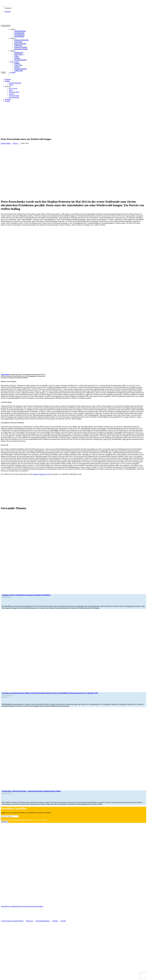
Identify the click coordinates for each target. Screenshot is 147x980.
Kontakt (13, 72)
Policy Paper (19, 54)
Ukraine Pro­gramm (20, 69)
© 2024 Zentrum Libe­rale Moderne (12, 921)
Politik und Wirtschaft (21, 40)
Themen (13, 38)
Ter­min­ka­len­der (19, 33)
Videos (16, 56)
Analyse (16, 143)
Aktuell (13, 29)
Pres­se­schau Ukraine (21, 49)
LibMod (17, 63)
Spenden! (8, 12)
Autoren (17, 67)
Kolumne (8, 79)
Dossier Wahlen (11, 906)
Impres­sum (30, 921)
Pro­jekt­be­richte (19, 36)
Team (11, 90)
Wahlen (41, 906)
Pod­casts (17, 58)
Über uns (8, 87)
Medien (13, 51)
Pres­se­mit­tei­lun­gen (20, 60)
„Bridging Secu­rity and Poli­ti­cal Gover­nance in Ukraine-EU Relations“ (26, 595)
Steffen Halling (6, 143)
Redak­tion (5, 697)
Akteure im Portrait (21, 47)
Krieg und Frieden (20, 44)
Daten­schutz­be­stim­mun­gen (18, 820)
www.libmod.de (14, 97)
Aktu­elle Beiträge (20, 31)
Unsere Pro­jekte (14, 96)
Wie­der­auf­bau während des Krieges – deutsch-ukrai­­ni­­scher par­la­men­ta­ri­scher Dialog (31, 791)
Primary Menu (6, 26)
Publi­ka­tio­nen (19, 53)
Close (3, 73)
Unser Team (18, 65)
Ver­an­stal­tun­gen (19, 35)
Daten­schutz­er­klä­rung (43, 921)
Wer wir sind (14, 62)
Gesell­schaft (18, 42)
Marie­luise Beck (14, 92)
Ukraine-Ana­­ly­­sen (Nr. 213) (42, 474)
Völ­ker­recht (18, 45)
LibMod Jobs (19, 71)
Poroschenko (34, 906)
